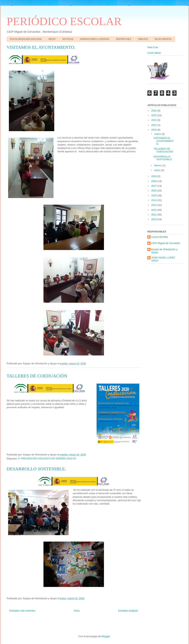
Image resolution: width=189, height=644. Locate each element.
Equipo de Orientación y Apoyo (164, 251)
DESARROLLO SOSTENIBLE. (36, 469)
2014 (154, 200)
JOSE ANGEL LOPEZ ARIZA (163, 259)
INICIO (52, 39)
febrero (158, 165)
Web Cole (153, 47)
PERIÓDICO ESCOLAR (64, 21)
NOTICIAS (68, 39)
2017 (154, 186)
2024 (154, 111)
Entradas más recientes (22, 611)
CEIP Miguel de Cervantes (166, 243)
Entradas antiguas (128, 611)
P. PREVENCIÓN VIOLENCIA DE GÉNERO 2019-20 (47, 459)
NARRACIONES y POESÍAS (95, 39)
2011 (154, 215)
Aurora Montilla (159, 237)
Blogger (106, 636)
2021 (154, 125)
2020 (154, 130)
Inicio (77, 611)
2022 (154, 120)
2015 (154, 195)
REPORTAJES (124, 39)
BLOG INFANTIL (163, 39)
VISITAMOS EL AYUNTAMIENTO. (41, 47)
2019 (154, 176)
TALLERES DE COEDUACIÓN (37, 376)
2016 (154, 191)
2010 (154, 219)
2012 (154, 210)
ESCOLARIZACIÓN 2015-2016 (26, 39)
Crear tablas (154, 53)
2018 (154, 181)
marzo (158, 134)
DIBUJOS (143, 39)
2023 (154, 115)
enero (158, 170)
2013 (154, 205)
